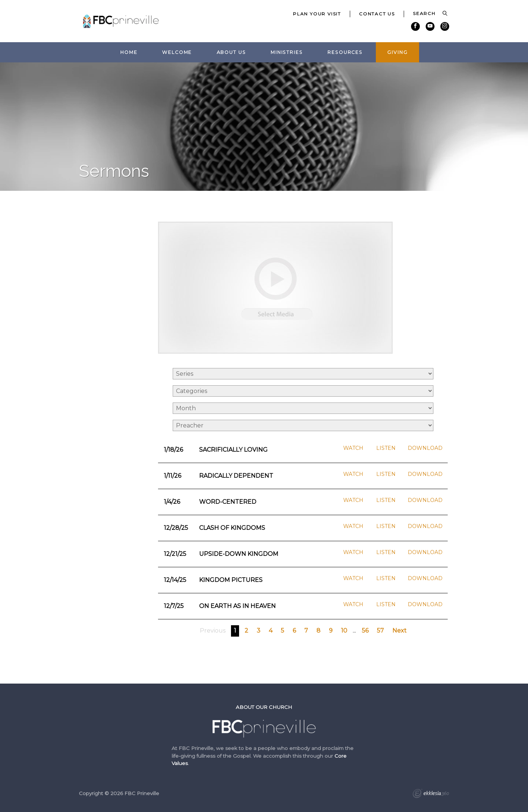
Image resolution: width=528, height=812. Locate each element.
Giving (397, 52)
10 (344, 631)
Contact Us (377, 14)
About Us (231, 52)
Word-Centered (228, 502)
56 (365, 631)
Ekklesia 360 (431, 794)
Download (425, 448)
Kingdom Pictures (231, 580)
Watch (353, 448)
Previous (213, 631)
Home (129, 52)
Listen (386, 448)
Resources (345, 52)
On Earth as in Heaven (237, 606)
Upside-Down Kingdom (239, 554)
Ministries (287, 52)
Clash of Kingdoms (232, 528)
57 (380, 631)
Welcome (177, 52)
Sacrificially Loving (233, 450)
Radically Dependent (236, 476)
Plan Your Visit (317, 14)
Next (399, 631)
